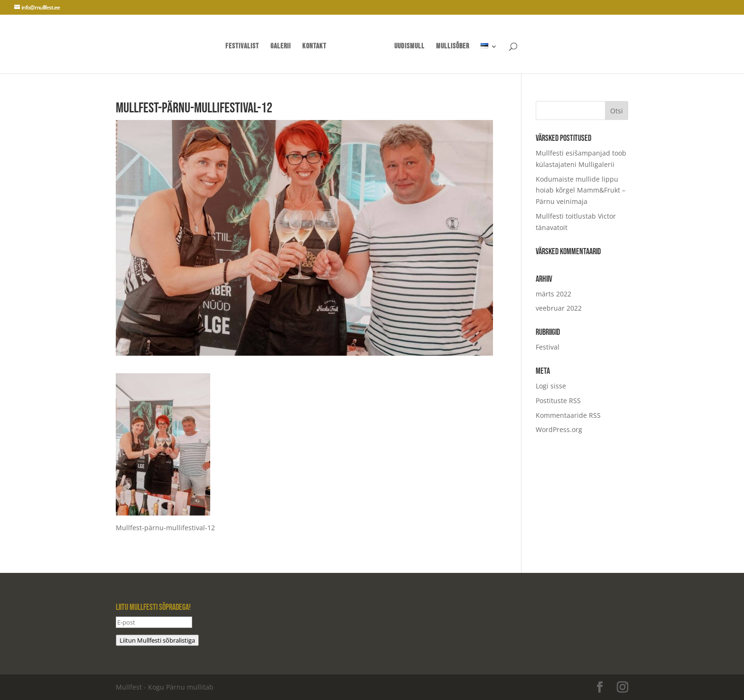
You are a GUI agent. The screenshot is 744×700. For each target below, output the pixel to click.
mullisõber (453, 47)
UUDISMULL (409, 47)
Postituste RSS (558, 401)
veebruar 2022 (559, 308)
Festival (548, 347)
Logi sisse (551, 386)
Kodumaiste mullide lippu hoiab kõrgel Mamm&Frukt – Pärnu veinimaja (581, 190)
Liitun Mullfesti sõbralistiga (157, 640)
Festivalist (242, 47)
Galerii (281, 47)
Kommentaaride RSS (568, 415)
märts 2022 (553, 294)
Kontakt (314, 47)
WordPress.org (559, 429)
